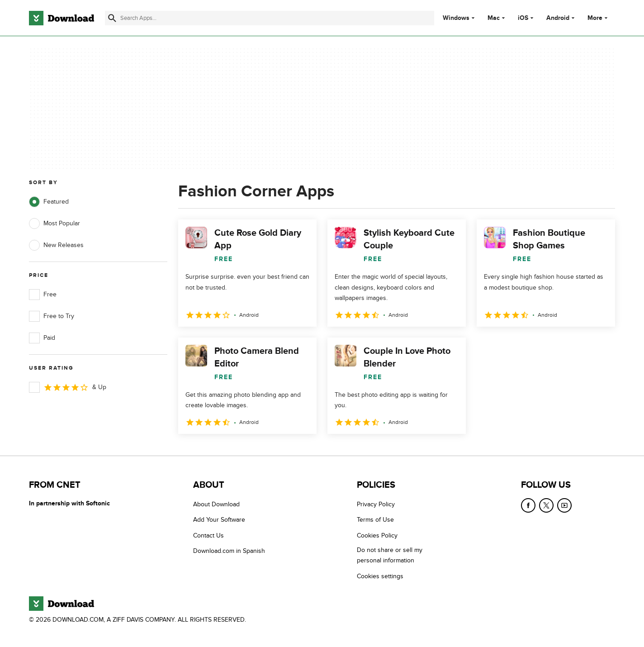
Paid (42, 338)
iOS (523, 18)
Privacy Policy (376, 504)
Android (558, 18)
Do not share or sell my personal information (390, 555)
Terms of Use (375, 520)
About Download (216, 504)
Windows (456, 18)
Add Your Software (219, 520)
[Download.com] (62, 18)
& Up (68, 387)
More (599, 18)
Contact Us (208, 535)
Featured (49, 202)
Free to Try (52, 316)
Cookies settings (380, 576)
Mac (494, 18)
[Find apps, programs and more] (269, 18)
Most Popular (54, 224)
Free (43, 295)
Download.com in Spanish (229, 551)
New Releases (56, 245)
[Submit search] (112, 18)
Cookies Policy (377, 535)
